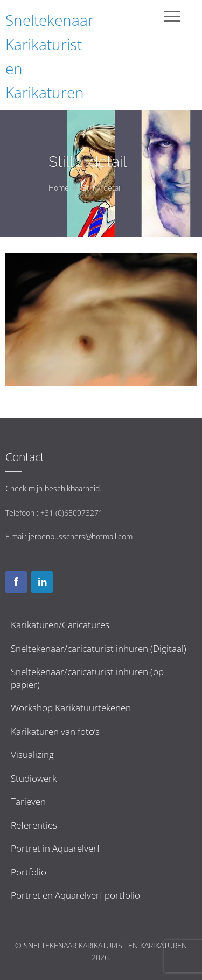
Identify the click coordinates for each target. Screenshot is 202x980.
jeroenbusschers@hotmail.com (81, 536)
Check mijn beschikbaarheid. (53, 488)
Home (59, 188)
